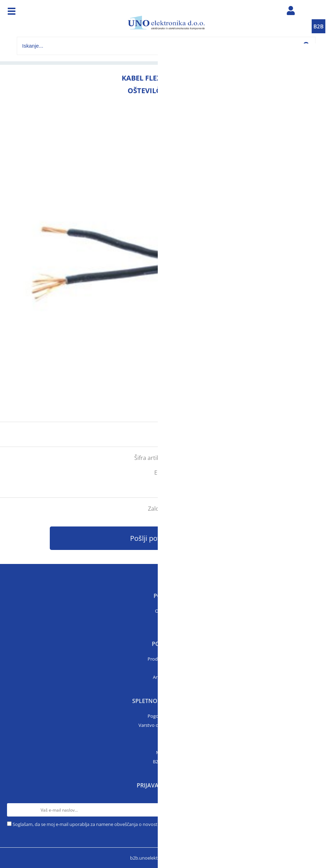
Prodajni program (166, 659)
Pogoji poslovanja (166, 716)
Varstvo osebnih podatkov (166, 725)
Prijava (166, 743)
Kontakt (166, 620)
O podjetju (166, 611)
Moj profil (166, 752)
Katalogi (166, 668)
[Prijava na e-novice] (318, 810)
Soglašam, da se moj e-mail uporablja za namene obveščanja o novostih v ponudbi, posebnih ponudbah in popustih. (134, 824)
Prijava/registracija (291, 12)
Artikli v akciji (166, 677)
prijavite (313, 434)
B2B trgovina (166, 762)
